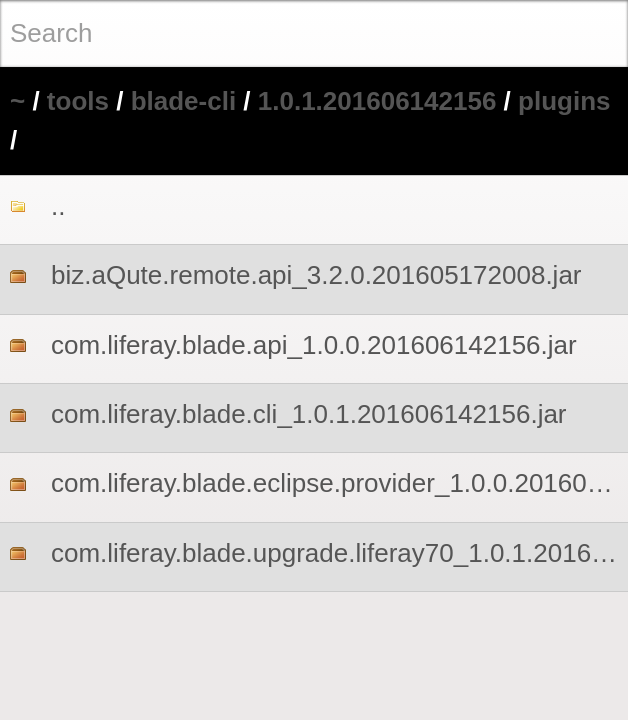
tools (78, 101)
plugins (564, 101)
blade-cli (183, 101)
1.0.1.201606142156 (377, 101)
